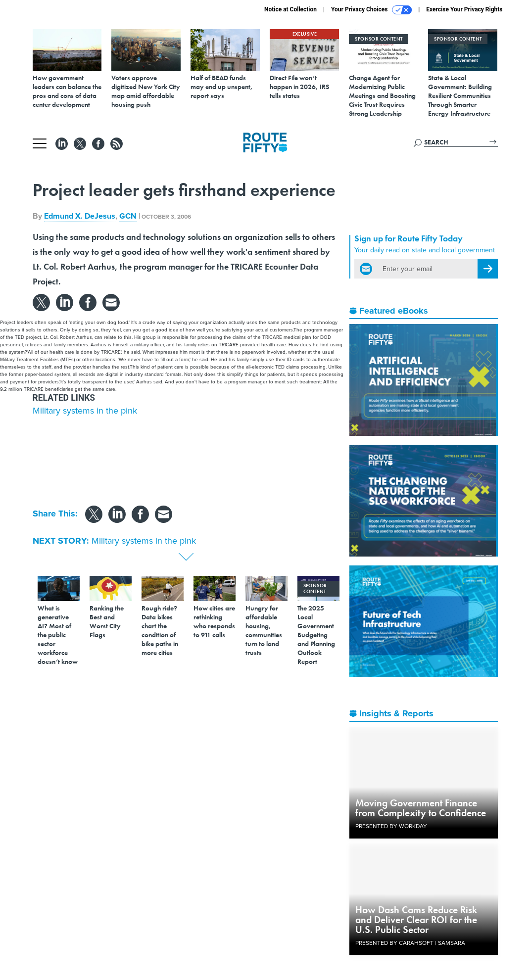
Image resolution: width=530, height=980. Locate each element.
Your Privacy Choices (371, 10)
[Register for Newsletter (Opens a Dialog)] (488, 269)
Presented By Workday (391, 826)
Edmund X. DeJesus (80, 216)
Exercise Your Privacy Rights (464, 9)
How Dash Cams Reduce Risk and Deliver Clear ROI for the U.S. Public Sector (416, 920)
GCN (128, 216)
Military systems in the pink (85, 411)
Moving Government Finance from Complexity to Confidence (421, 808)
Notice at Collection (290, 9)
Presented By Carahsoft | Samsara (410, 943)
